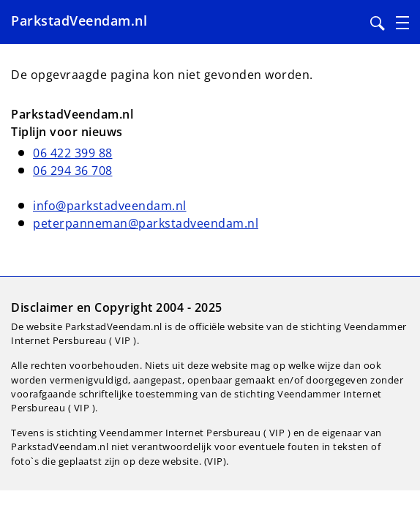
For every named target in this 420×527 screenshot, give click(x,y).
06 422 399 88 (73, 153)
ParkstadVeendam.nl (79, 20)
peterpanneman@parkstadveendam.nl (146, 223)
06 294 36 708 (73, 171)
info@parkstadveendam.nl (110, 206)
